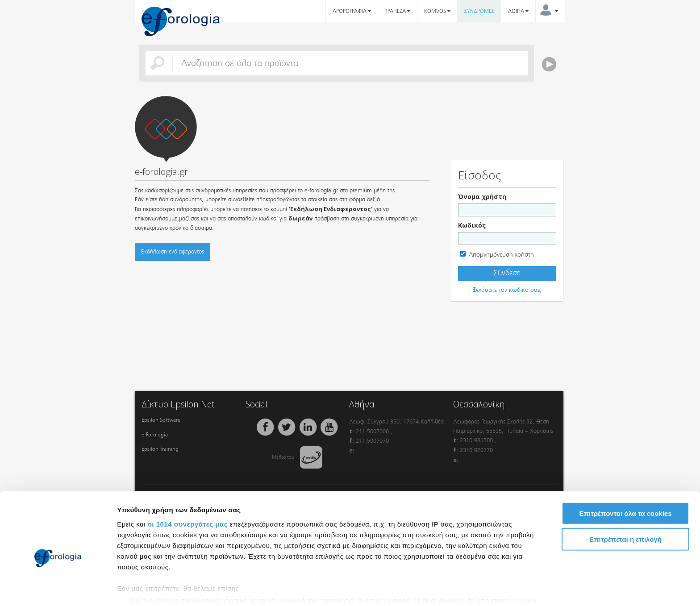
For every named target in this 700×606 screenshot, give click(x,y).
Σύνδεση (507, 273)
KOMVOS (437, 11)
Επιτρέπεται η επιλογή (625, 494)
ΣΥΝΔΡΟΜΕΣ (479, 11)
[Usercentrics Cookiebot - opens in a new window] (58, 589)
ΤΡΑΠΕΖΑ (398, 11)
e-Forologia (155, 435)
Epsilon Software (161, 420)
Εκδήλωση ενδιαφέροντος (173, 251)
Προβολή (507, 588)
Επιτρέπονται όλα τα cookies (625, 468)
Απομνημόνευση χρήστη (501, 255)
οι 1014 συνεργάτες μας (188, 479)
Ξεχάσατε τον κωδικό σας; (507, 290)
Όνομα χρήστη (482, 197)
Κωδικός (472, 225)
